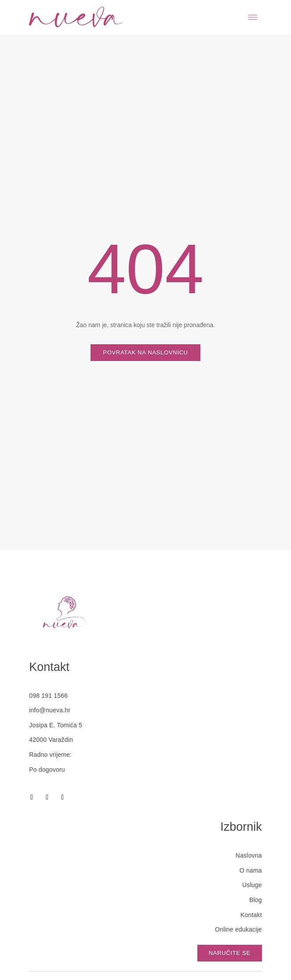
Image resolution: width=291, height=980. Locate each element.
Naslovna (249, 855)
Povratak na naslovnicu (145, 352)
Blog (256, 900)
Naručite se (230, 953)
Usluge (252, 885)
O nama (251, 870)
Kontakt (251, 915)
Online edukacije (238, 929)
